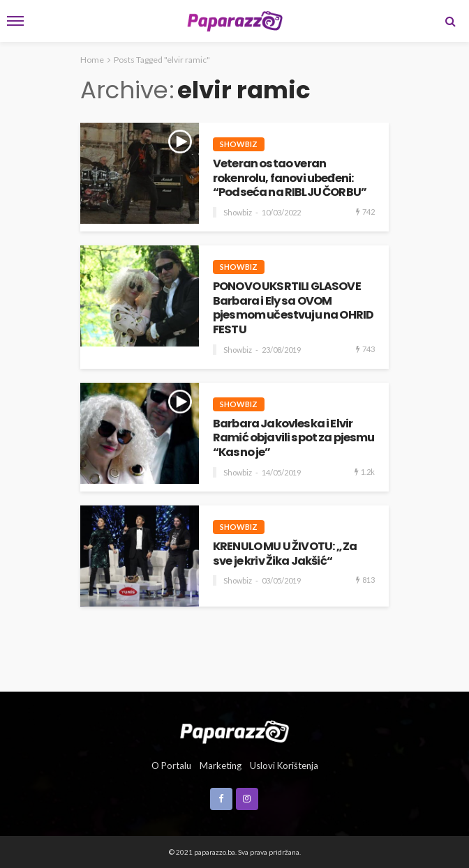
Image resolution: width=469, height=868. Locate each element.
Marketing (221, 766)
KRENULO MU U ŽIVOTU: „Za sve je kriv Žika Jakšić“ (285, 554)
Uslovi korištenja (284, 766)
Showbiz (239, 144)
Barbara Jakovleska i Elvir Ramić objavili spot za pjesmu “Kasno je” (294, 439)
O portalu (171, 766)
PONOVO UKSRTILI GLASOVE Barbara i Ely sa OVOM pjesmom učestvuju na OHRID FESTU (293, 309)
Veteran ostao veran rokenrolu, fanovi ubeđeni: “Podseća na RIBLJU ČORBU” (290, 178)
